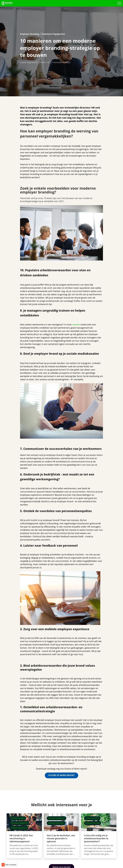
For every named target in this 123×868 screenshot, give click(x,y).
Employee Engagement (54, 34)
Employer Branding (30, 34)
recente (76, 324)
